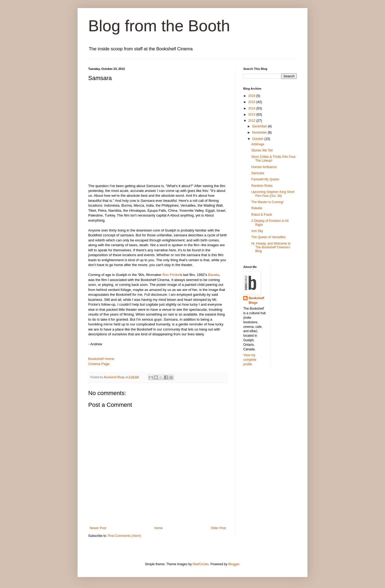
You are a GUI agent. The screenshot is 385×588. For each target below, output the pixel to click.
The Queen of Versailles (268, 237)
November (260, 132)
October (258, 139)
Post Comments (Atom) (124, 536)
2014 (252, 108)
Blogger (234, 564)
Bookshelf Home (101, 359)
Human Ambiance (264, 167)
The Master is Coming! (267, 202)
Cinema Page (99, 364)
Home (159, 528)
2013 (252, 115)
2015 (252, 102)
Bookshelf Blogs (256, 300)
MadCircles (201, 564)
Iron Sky (257, 231)
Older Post (218, 528)
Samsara (258, 173)
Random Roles (262, 186)
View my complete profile (250, 360)
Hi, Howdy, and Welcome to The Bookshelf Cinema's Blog (271, 247)
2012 (252, 121)
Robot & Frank (262, 215)
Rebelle (257, 208)
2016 (252, 96)
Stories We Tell (262, 150)
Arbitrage (258, 144)
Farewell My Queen (265, 179)
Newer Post (98, 528)
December (260, 126)
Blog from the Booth (159, 26)
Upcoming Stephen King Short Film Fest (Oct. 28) (273, 194)
